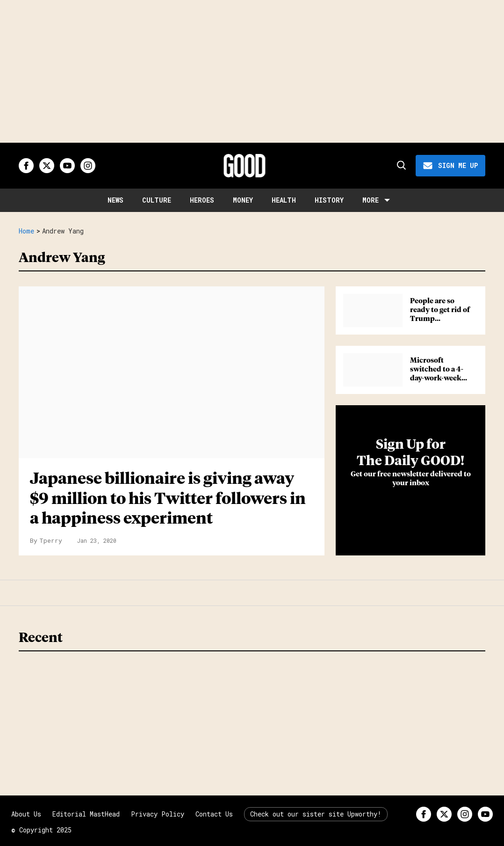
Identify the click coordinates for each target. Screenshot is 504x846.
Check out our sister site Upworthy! (316, 814)
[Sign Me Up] (450, 166)
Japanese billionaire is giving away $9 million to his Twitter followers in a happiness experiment (168, 499)
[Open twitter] (47, 166)
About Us (26, 814)
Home (26, 231)
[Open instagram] (88, 166)
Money (243, 200)
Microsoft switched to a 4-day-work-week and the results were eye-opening (440, 378)
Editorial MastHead (86, 814)
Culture (157, 200)
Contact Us (214, 814)
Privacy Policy (158, 814)
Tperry (51, 540)
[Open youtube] (67, 166)
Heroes (202, 200)
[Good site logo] (245, 166)
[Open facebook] (26, 166)
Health (284, 200)
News (115, 200)
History (329, 200)
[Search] (401, 166)
